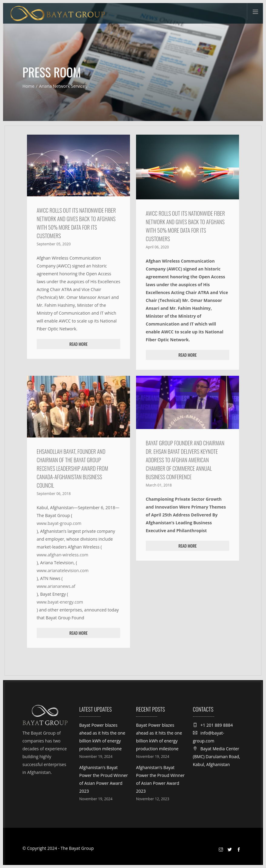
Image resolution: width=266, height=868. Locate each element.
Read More (78, 344)
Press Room (52, 72)
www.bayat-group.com (59, 523)
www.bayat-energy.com (60, 602)
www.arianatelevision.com (63, 570)
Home (28, 86)
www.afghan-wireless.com (62, 555)
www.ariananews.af (56, 586)
